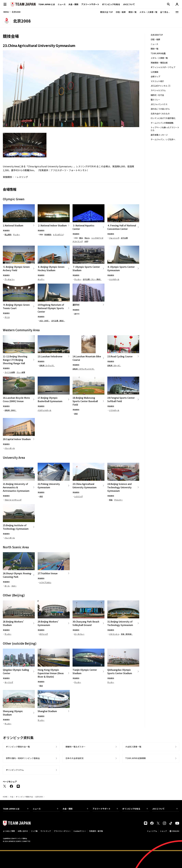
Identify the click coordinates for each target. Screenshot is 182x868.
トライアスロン (45, 582)
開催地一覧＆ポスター (76, 747)
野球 (76, 414)
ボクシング (44, 634)
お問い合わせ (23, 831)
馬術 (41, 686)
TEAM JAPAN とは (16, 809)
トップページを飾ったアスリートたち (165, 129)
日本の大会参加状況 (75, 758)
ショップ (163, 831)
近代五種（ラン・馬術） (92, 279)
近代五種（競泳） (58, 321)
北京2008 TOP (157, 35)
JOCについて (129, 4)
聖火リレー (155, 100)
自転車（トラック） (47, 365)
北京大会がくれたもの (160, 114)
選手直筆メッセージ (159, 135)
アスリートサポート (90, 4)
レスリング (22, 177)
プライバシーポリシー (62, 831)
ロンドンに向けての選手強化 (163, 118)
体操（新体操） (127, 634)
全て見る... (165, 12)
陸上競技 (8, 234)
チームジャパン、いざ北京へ (163, 139)
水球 (86, 241)
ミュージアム (152, 831)
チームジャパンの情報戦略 (162, 123)
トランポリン (58, 234)
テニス (7, 317)
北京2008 (39, 797)
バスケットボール (44, 410)
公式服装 (154, 72)
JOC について (165, 809)
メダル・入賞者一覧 (148, 12)
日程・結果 (121, 12)
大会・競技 (75, 809)
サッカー (17, 234)
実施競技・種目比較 (159, 63)
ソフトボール (114, 410)
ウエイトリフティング (13, 500)
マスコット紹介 (157, 81)
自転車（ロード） (114, 365)
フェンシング (114, 238)
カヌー (14, 586)
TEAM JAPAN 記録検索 (136, 758)
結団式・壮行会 (157, 95)
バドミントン (114, 634)
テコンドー (118, 500)
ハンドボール (114, 279)
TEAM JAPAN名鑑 (158, 53)
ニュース (62, 4)
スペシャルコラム (158, 90)
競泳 (81, 238)
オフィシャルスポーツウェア (163, 67)
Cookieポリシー (80, 831)
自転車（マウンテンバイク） (84, 369)
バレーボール (10, 448)
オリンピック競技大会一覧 (18, 747)
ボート (7, 586)
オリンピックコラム (15, 770)
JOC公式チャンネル (159, 86)
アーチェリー (10, 279)
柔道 (111, 500)
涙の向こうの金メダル (160, 109)
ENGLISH (176, 831)
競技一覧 (133, 12)
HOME (5, 797)
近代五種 (124, 238)
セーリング (9, 682)
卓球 (41, 496)
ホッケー (41, 279)
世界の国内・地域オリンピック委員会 (23, 758)
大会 (12, 797)
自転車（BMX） (11, 410)
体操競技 (48, 234)
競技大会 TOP (107, 12)
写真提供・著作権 (96, 831)
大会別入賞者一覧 (133, 747)
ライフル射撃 (10, 372)
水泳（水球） (44, 321)
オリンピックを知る (111, 4)
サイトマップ (46, 831)
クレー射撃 (21, 372)
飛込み (87, 238)
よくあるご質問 (9, 831)
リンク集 (34, 831)
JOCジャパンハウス (159, 104)
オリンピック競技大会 (24, 797)
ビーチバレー (79, 634)
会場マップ (155, 77)
